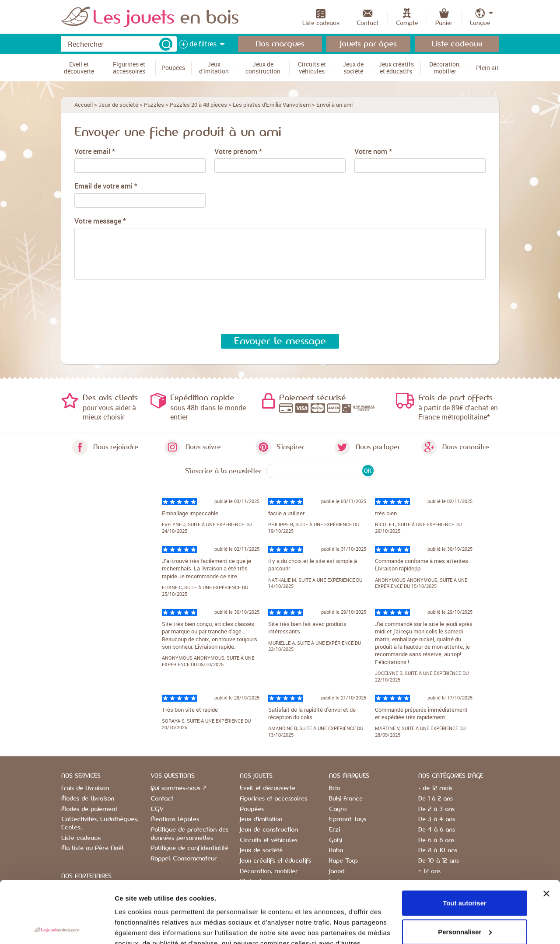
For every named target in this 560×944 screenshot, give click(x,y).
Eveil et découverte (268, 788)
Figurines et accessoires (273, 799)
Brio (334, 788)
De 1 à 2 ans (436, 799)
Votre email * (95, 152)
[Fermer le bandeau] (546, 832)
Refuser (465, 899)
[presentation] (138, 307)
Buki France (346, 799)
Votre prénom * (238, 152)
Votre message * (100, 221)
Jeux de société (118, 105)
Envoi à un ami (334, 105)
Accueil (84, 105)
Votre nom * (373, 152)
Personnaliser (465, 870)
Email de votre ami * (106, 186)
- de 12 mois (435, 788)
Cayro (338, 809)
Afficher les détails (144, 927)
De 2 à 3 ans (436, 809)
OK (368, 471)
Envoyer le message (280, 341)
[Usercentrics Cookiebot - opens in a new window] (57, 927)
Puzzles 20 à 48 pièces (198, 105)
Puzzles (154, 105)
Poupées (252, 809)
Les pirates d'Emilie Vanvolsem (272, 105)
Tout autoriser (465, 841)
